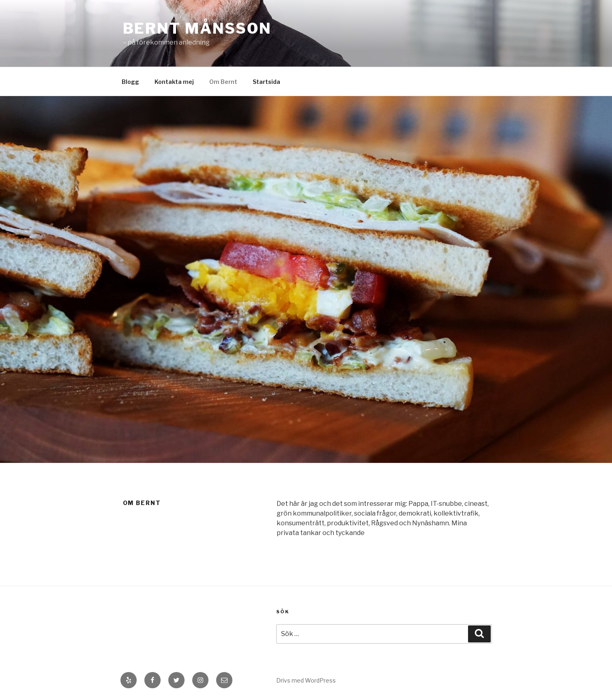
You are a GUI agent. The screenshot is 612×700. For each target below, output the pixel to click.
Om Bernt (223, 82)
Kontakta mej (174, 82)
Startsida (266, 82)
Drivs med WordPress (306, 680)
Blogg (130, 82)
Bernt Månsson (197, 28)
